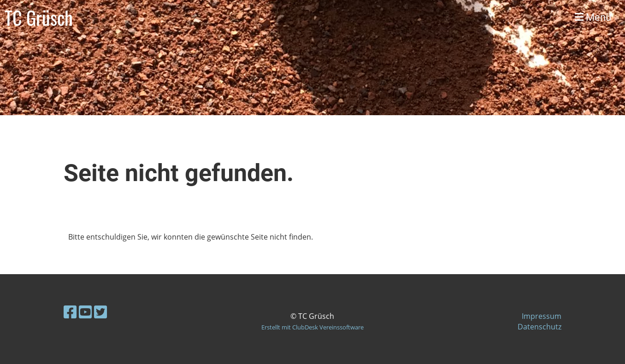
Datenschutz (540, 327)
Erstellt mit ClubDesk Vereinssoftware (312, 327)
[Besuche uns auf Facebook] (70, 312)
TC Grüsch (39, 18)
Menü (593, 17)
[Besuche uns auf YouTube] (85, 312)
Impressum (542, 316)
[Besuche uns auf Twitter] (100, 312)
